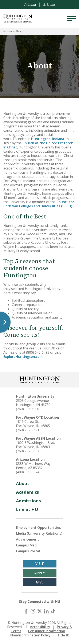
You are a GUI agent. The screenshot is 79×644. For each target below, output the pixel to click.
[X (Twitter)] (40, 611)
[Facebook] (26, 611)
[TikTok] (53, 611)
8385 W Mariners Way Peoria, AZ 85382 (33, 466)
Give (39, 582)
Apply (40, 573)
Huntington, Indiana (48, 139)
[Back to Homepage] (40, 379)
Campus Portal (28, 551)
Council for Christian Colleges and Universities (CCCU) (39, 204)
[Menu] (71, 19)
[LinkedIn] (46, 611)
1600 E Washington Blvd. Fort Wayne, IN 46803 (35, 445)
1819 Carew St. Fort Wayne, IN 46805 (33, 424)
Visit (40, 564)
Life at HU (27, 509)
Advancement (27, 539)
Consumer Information (47, 631)
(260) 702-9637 (28, 451)
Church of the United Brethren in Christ (38, 145)
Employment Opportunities (38, 528)
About (23, 483)
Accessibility (40, 627)
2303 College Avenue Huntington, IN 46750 (33, 403)
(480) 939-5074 (28, 472)
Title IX (63, 635)
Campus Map (26, 545)
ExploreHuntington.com (23, 357)
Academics (27, 492)
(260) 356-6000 (28, 409)
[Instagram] (33, 611)
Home (8, 31)
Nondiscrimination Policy (30, 635)
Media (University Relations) (39, 533)
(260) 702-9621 (28, 430)
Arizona (49, 5)
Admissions (28, 501)
